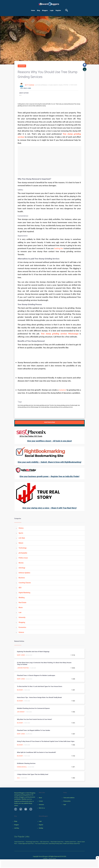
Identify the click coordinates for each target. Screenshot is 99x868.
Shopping (22, 622)
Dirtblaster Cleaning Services (26, 763)
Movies (21, 563)
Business (22, 578)
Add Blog (17, 828)
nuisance (62, 390)
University (22, 617)
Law (20, 612)
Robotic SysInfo (52, 858)
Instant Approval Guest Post (26, 844)
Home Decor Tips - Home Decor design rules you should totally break (39, 697)
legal (65, 805)
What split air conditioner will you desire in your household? (36, 752)
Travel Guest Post (19, 842)
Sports (21, 533)
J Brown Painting (23, 668)
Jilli (18, 778)
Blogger (20, 690)
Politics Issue (23, 558)
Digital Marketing (24, 593)
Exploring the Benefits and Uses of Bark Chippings (33, 652)
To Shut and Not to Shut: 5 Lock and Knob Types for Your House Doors (40, 686)
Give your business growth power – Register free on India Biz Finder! (49, 476)
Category (22, 66)
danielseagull (22, 767)
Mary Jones (21, 655)
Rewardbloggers (43, 856)
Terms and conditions (69, 798)
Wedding (22, 598)
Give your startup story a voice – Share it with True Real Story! (49, 508)
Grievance (41, 805)
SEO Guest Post (45, 842)
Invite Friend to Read (49, 422)
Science (21, 632)
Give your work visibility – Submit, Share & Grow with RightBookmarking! (49, 462)
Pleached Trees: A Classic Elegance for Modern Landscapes (36, 675)
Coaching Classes (25, 583)
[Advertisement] (49, 161)
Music (21, 607)
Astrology (22, 568)
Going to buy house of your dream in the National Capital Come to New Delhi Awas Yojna (46, 741)
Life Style (22, 538)
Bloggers (45, 10)
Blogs (16, 821)
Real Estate (22, 603)
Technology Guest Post (32, 842)
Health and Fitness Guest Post (71, 844)
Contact (41, 801)
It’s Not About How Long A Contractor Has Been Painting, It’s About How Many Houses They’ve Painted (44, 663)
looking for (59, 248)
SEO (20, 588)
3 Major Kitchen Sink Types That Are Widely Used (33, 774)
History (21, 528)
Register (58, 10)
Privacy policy (67, 801)
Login (52, 10)
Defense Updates (24, 573)
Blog (39, 10)
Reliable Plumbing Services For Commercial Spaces (33, 708)
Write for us (42, 808)
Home (33, 10)
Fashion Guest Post (70, 842)
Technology (23, 548)
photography (23, 553)
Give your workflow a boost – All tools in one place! (49, 441)
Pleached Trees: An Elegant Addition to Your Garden (34, 730)
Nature (21, 543)
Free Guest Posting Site (41, 844)
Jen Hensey (21, 712)
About (40, 798)
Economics (22, 627)
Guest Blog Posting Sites (55, 844)
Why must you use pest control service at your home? (34, 719)
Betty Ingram (30, 85)
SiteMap (41, 828)
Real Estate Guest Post (57, 842)
